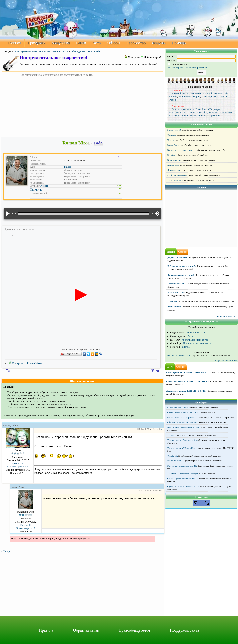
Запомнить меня (178, 64)
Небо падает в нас (176, 292)
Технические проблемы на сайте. (183, 440)
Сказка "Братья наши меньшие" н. (183, 479)
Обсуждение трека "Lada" (86, 51)
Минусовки (61, 43)
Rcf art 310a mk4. (175, 461)
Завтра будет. (173, 145)
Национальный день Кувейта (205, 112)
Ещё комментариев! (226, 360)
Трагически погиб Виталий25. (181, 448)
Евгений (207, 93)
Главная (14, 43)
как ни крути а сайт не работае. (182, 417)
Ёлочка (186, 347)
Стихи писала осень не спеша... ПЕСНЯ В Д (188, 381)
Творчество (136, 43)
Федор (172, 100)
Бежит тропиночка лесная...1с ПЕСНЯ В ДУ (188, 372)
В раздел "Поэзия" (227, 316)
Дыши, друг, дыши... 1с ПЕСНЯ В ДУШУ (187, 391)
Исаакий (223, 93)
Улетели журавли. (176, 180)
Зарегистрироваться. (196, 68)
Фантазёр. (172, 135)
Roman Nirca (61, 51)
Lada (98, 143)
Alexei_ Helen (10, 425)
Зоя (215, 93)
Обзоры (114, 43)
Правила (46, 630)
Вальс (191, 336)
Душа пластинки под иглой (181, 275)
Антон (186, 93)
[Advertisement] (82, 105)
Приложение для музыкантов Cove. (184, 427)
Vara (155, 371)
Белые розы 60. (174, 130)
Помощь (179, 43)
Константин (185, 97)
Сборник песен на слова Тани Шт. (183, 422)
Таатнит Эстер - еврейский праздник (200, 116)
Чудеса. (171, 140)
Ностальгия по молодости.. (180, 355)
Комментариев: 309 (18, 467)
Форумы (159, 43)
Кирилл (173, 97)
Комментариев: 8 (26, 528)
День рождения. (175, 170)
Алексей (176, 93)
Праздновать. (173, 165)
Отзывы (44, 186)
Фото (97, 43)
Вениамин (196, 93)
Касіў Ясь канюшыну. (177, 175)
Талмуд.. (171, 435)
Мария (196, 97)
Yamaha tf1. (173, 456)
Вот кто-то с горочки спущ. (180, 150)
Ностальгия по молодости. (198, 343)
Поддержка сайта (184, 630)
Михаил (206, 97)
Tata (9, 371)
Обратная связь (86, 630)
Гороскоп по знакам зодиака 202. (182, 466)
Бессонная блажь (176, 284)
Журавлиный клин (196, 332)
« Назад (6, 551)
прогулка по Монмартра (195, 340)
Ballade (68, 167)
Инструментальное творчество (33, 51)
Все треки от (25, 363)
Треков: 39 (18, 463)
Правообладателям (134, 630)
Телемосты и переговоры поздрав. (183, 474)
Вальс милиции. (175, 160)
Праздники (37, 43)
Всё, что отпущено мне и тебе (182, 266)
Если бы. (171, 155)
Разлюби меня (174, 307)
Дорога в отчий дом (177, 257)
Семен (215, 97)
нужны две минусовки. (178, 407)
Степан (224, 97)
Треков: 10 (26, 525)
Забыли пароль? (176, 68)
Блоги (81, 43)
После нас (172, 301)
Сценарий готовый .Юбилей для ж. (184, 486)
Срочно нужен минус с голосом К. (183, 412)
